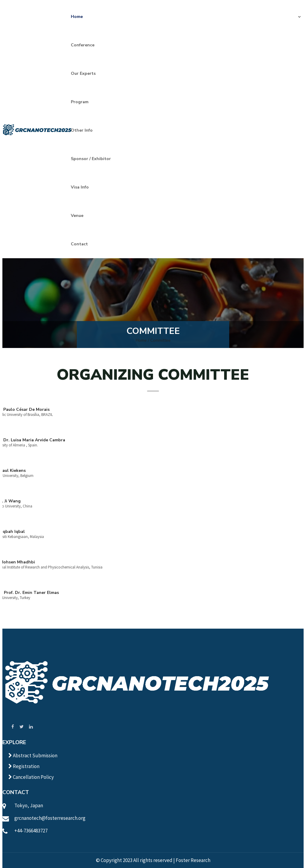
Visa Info (80, 187)
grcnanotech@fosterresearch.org (50, 818)
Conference (83, 45)
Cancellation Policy (31, 777)
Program (80, 102)
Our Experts (83, 73)
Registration (24, 766)
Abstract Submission (33, 755)
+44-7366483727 (31, 831)
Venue (77, 216)
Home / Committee (153, 340)
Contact (79, 244)
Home (77, 17)
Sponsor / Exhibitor (91, 159)
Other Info (82, 130)
